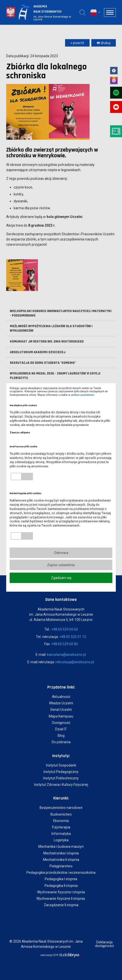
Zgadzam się (61, 578)
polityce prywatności (83, 395)
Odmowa (61, 553)
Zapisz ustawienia (61, 565)
